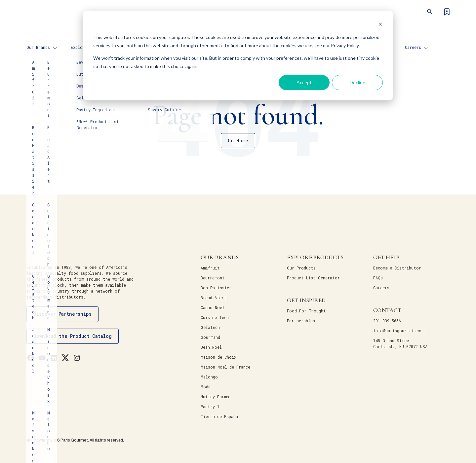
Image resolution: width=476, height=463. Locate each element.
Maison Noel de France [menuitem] (225, 367)
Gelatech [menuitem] (210, 327)
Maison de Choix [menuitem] (218, 357)
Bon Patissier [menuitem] (216, 288)
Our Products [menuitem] (301, 268)
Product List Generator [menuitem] (313, 278)
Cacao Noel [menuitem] (213, 307)
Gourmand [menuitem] (210, 337)
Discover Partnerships (62, 314)
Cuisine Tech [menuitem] (215, 317)
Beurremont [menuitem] (213, 278)
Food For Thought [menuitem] (306, 311)
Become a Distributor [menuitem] (397, 268)
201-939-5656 (387, 321)
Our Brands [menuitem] (38, 47)
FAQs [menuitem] (378, 278)
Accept (304, 82)
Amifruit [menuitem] (210, 268)
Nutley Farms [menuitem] (215, 397)
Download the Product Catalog (73, 336)
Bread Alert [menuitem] (214, 298)
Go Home (238, 141)
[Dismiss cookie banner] (380, 25)
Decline (357, 82)
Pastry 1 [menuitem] (210, 407)
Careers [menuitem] (413, 47)
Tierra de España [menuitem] (219, 416)
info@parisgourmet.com (399, 331)
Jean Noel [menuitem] (211, 347)
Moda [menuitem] (206, 387)
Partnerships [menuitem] (301, 321)
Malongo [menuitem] (209, 377)
